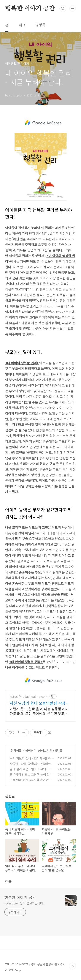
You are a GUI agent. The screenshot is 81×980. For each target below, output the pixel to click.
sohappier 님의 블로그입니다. (24, 903)
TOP (72, 966)
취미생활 (16, 751)
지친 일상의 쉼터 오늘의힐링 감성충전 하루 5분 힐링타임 (39, 703)
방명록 (40, 25)
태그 (22, 25)
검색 (63, 9)
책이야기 (31, 751)
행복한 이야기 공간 (30, 9)
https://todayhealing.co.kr (29, 697)
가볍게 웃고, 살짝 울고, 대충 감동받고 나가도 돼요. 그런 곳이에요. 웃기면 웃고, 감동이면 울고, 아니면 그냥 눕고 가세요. (40, 711)
